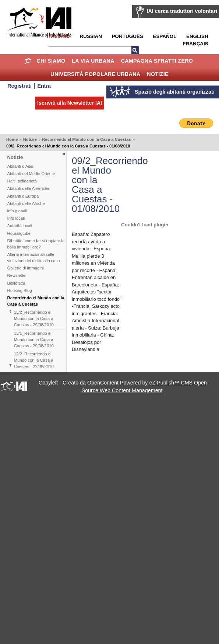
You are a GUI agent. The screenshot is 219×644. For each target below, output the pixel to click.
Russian (91, 36)
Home (28, 61)
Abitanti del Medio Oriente (31, 174)
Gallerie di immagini (26, 268)
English (197, 36)
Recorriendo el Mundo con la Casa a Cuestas (86, 139)
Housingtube (19, 233)
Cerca (135, 50)
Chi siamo (51, 61)
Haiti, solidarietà (22, 181)
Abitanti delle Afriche (26, 203)
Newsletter (17, 275)
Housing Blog (20, 290)
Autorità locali (20, 226)
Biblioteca (16, 283)
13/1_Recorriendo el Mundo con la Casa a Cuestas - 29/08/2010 (34, 340)
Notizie (158, 74)
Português (128, 36)
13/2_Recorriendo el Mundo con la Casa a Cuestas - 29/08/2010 (34, 318)
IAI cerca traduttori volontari (182, 11)
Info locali (16, 218)
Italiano (58, 36)
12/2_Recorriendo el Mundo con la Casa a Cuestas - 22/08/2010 (34, 360)
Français (195, 44)
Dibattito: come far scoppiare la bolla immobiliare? (36, 244)
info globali (17, 211)
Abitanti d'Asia (20, 166)
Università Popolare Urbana (95, 74)
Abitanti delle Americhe (29, 188)
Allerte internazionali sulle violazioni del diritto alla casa (34, 257)
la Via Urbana (93, 61)
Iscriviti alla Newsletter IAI (70, 103)
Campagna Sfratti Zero (157, 61)
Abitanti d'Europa (23, 196)
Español (165, 36)
